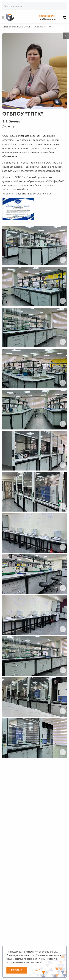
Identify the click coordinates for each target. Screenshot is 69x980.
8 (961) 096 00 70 (47, 16)
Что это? (35, 970)
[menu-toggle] (3, 18)
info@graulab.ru (47, 19)
